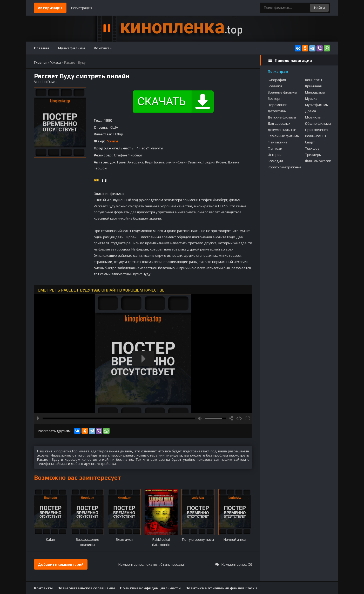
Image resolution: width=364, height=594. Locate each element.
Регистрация (82, 8)
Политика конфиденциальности (150, 588)
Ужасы (113, 141)
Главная (42, 48)
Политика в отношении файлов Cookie (221, 588)
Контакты (103, 48)
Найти (319, 8)
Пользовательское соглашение (86, 588)
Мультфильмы (72, 48)
